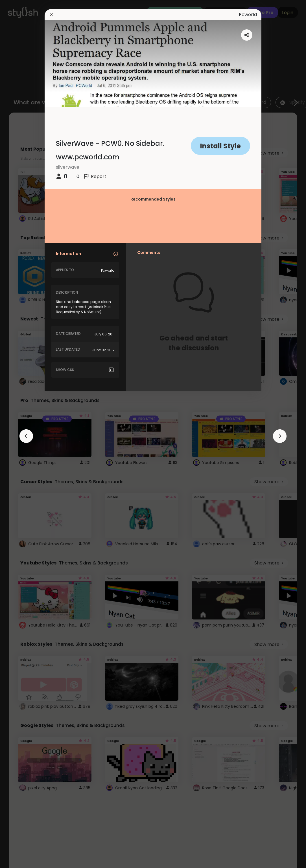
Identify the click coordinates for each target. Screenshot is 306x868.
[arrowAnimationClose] (26, 436)
